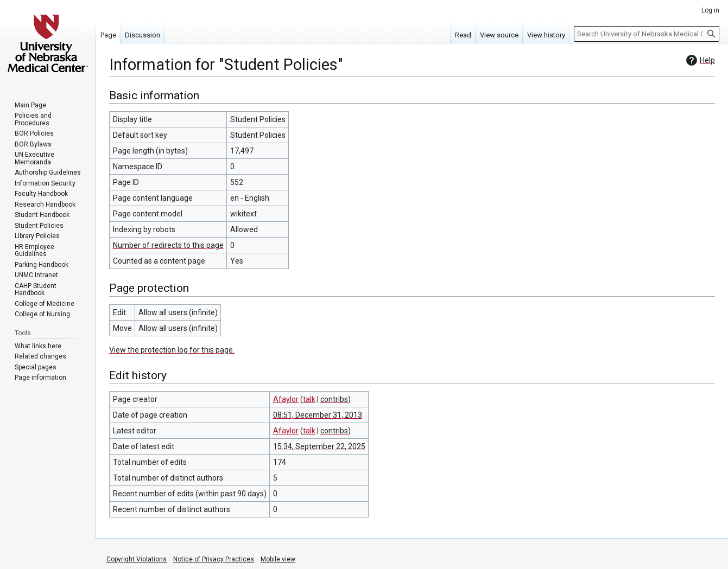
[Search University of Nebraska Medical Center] (647, 34)
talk (309, 399)
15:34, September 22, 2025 (319, 446)
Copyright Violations (137, 559)
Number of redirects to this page (168, 245)
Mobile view (278, 559)
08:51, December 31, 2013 (318, 415)
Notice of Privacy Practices (214, 559)
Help (699, 60)
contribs (334, 399)
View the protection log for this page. (172, 350)
